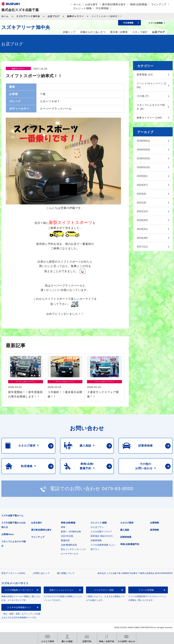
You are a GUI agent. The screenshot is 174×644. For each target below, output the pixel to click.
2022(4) (141, 203)
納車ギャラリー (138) (149, 118)
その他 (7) (143, 96)
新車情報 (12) (145, 75)
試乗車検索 (126, 537)
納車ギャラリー (75, 16)
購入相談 (125, 530)
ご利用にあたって (41, 573)
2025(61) (142, 176)
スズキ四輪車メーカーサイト (19, 590)
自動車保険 (96, 540)
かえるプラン (97, 527)
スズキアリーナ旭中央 (28, 16)
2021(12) (142, 211)
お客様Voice (8, 534)
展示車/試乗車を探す (114, 4)
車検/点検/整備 (138, 4)
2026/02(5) (143, 158)
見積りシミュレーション (61, 590)
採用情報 (154, 530)
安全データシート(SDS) (13, 573)
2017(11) (142, 247)
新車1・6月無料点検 (71, 532)
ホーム (77, 4)
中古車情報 (102, 8)
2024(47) (142, 185)
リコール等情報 (146, 590)
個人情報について (66, 573)
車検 (63, 527)
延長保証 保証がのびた (102, 536)
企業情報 (154, 523)
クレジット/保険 (82, 8)
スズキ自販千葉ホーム (12, 516)
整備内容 (65, 540)
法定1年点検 (67, 536)
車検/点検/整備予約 (130, 544)
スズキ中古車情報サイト (19, 607)
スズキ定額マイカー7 (101, 532)
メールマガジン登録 (104, 590)
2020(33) (142, 220)
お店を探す (92, 4)
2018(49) (142, 238)
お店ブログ (54, 16)
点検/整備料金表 (69, 545)
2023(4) (141, 194)
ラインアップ (159, 4)
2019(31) (142, 229)
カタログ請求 (127, 523)
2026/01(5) (143, 167)
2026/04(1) (143, 141)
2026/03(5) (143, 150)
